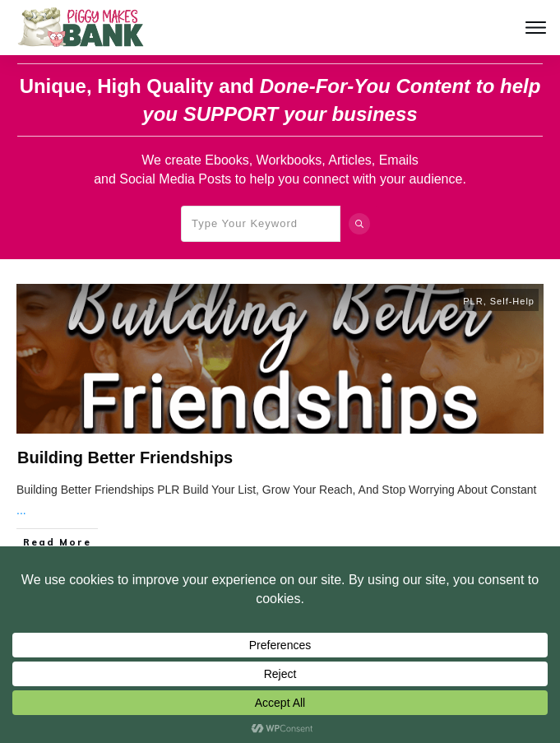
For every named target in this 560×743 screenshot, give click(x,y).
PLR (473, 301)
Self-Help (512, 301)
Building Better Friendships (125, 457)
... (21, 510)
